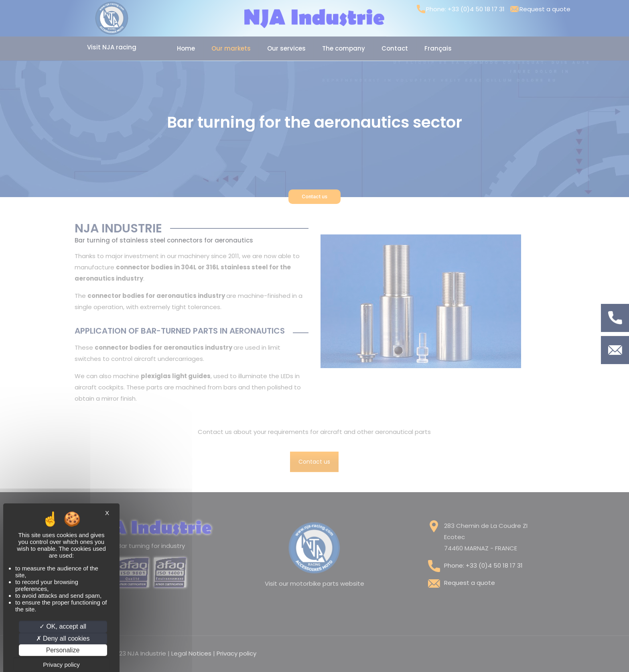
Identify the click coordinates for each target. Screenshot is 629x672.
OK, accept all (63, 626)
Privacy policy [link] (61, 665)
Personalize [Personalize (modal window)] (63, 650)
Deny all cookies (63, 638)
